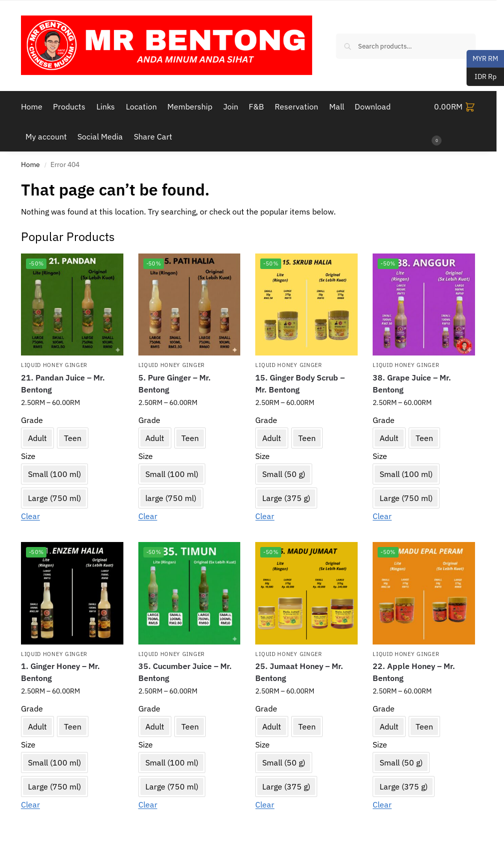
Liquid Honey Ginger (54, 365)
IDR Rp (482, 77)
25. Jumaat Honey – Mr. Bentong (299, 672)
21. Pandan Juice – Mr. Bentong (63, 383)
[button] (455, 121)
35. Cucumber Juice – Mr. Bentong (185, 672)
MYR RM (482, 59)
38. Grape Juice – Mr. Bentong (412, 383)
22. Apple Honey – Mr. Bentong (414, 672)
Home (30, 164)
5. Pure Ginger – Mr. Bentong (175, 383)
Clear (30, 516)
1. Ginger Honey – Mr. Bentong (60, 672)
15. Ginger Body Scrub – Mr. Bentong (300, 383)
